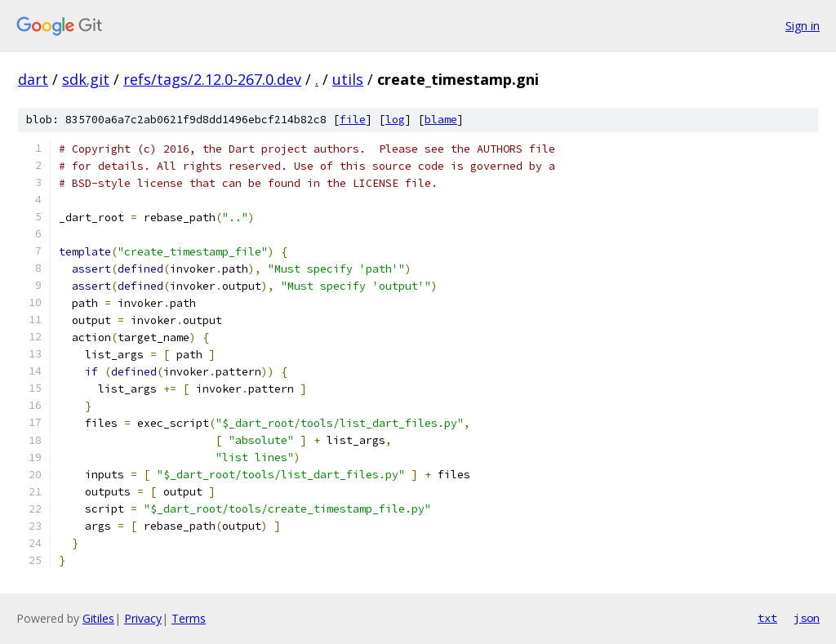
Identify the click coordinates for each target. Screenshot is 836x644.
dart (33, 79)
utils (348, 79)
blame (441, 120)
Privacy (143, 618)
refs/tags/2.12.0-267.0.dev (212, 79)
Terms (189, 618)
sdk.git (86, 79)
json (807, 618)
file (353, 120)
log (395, 120)
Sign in (803, 26)
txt (767, 618)
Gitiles (98, 618)
